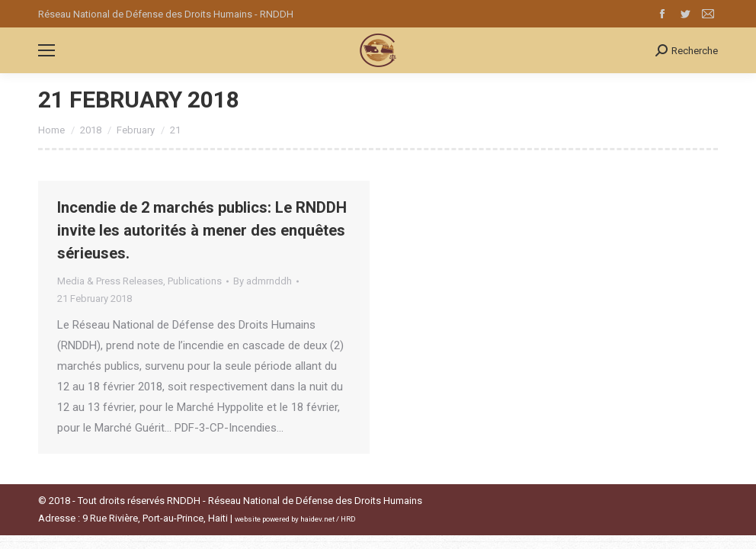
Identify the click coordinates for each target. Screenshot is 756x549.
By (263, 281)
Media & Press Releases (110, 281)
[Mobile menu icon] (46, 50)
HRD (348, 519)
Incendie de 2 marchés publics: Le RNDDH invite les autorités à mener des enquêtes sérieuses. (202, 230)
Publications (195, 281)
